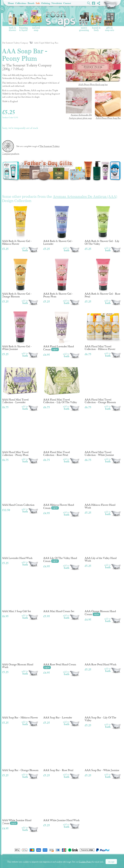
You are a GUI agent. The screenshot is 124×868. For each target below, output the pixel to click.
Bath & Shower (12, 22)
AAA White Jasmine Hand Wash (62, 803)
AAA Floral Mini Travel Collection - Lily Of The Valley (62, 384)
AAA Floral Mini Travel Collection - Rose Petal (62, 437)
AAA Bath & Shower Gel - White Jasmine (20, 331)
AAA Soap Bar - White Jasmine (103, 753)
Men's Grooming (84, 22)
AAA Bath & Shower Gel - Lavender (62, 225)
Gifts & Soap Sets (110, 22)
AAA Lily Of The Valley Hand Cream (62, 543)
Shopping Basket (111, 5)
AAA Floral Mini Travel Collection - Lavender (20, 384)
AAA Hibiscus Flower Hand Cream (62, 489)
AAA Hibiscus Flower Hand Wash (103, 489)
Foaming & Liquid (23, 21)
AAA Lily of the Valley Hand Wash (103, 542)
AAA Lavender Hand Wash (20, 541)
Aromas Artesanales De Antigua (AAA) (85, 197)
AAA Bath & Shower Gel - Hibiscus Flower (20, 225)
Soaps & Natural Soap (36, 21)
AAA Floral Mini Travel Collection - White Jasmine (103, 437)
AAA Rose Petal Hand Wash (103, 647)
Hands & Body (96, 22)
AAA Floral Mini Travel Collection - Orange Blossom (103, 384)
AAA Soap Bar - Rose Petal (62, 753)
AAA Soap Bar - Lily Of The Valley (103, 702)
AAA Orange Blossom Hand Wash (20, 649)
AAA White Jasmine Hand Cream (20, 805)
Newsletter (57, 3)
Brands (31, 3)
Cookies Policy (85, 862)
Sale (38, 3)
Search (89, 3)
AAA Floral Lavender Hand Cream (62, 331)
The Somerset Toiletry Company (15, 43)
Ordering (46, 3)
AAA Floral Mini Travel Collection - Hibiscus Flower (103, 331)
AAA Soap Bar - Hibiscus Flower (20, 700)
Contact (67, 3)
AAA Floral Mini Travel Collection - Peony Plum (20, 437)
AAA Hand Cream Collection (20, 488)
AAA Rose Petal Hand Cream (62, 649)
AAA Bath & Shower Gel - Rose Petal (103, 278)
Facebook (94, 3)
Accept (111, 862)
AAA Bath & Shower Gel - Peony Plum (62, 278)
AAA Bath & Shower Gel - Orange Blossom (20, 278)
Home (11, 3)
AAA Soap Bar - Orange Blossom (20, 753)
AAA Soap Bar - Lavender (62, 700)
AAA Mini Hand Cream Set (62, 594)
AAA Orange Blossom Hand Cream (103, 596)
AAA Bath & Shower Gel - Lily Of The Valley (103, 225)
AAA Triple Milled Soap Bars (44, 43)
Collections (21, 3)
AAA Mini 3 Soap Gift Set (20, 594)
